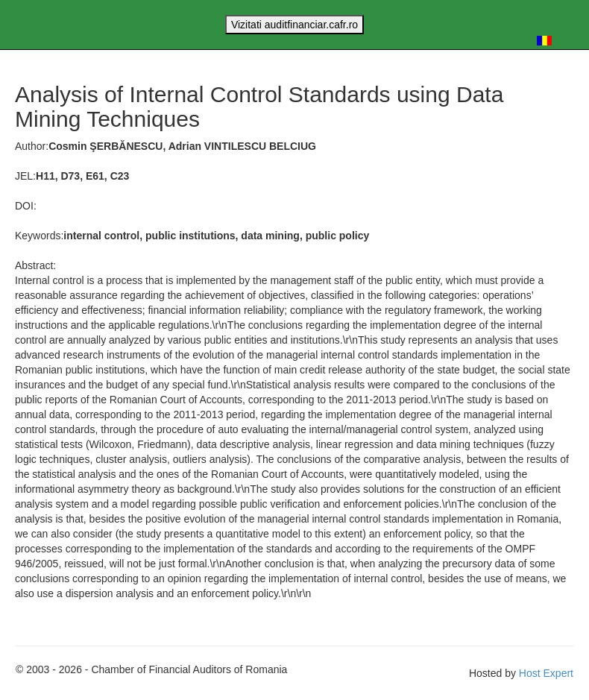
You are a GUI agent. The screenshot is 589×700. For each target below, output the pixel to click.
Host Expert (546, 673)
